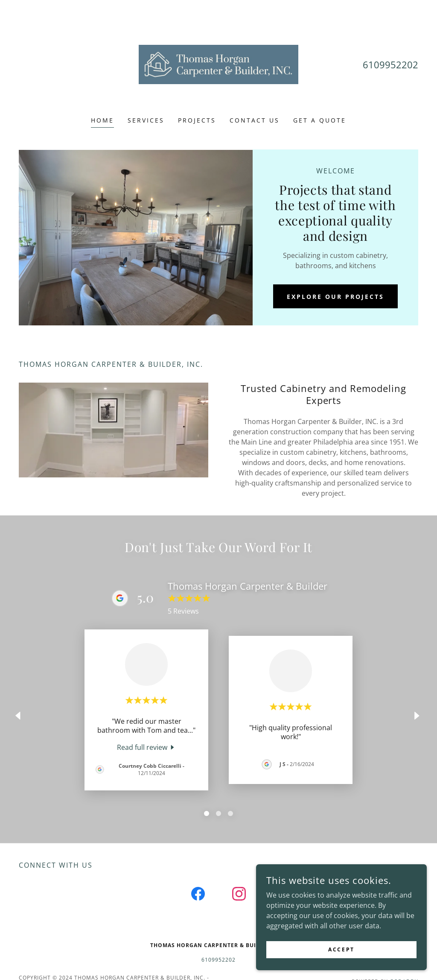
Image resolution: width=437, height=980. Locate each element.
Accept (341, 949)
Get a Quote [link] (320, 120)
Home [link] (102, 120)
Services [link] (146, 120)
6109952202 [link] (390, 64)
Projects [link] (197, 120)
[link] (218, 64)
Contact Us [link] (255, 120)
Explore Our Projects (335, 297)
